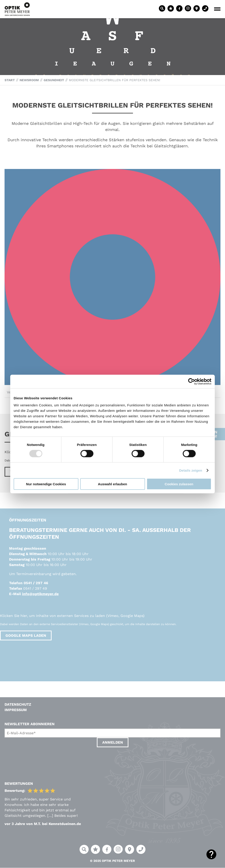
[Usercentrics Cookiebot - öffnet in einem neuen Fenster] (191, 381)
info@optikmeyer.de (40, 594)
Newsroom (29, 80)
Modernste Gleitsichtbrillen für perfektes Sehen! (115, 80)
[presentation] (39, 760)
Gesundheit (54, 80)
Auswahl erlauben (112, 484)
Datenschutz (18, 704)
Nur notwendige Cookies (46, 484)
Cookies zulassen (179, 484)
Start (10, 80)
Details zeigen (191, 470)
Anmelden (113, 742)
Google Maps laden (26, 635)
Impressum (16, 710)
